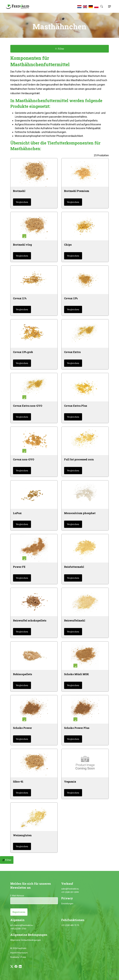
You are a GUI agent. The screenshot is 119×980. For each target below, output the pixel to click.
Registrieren (19, 912)
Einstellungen (67, 904)
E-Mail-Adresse (17, 896)
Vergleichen (22, 202)
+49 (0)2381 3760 (18, 929)
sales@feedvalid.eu (70, 889)
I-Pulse (23, 957)
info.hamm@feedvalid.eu (22, 925)
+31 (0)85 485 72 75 (70, 925)
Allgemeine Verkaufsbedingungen (26, 940)
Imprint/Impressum (19, 953)
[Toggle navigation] (109, 6)
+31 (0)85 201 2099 (70, 892)
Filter (60, 49)
